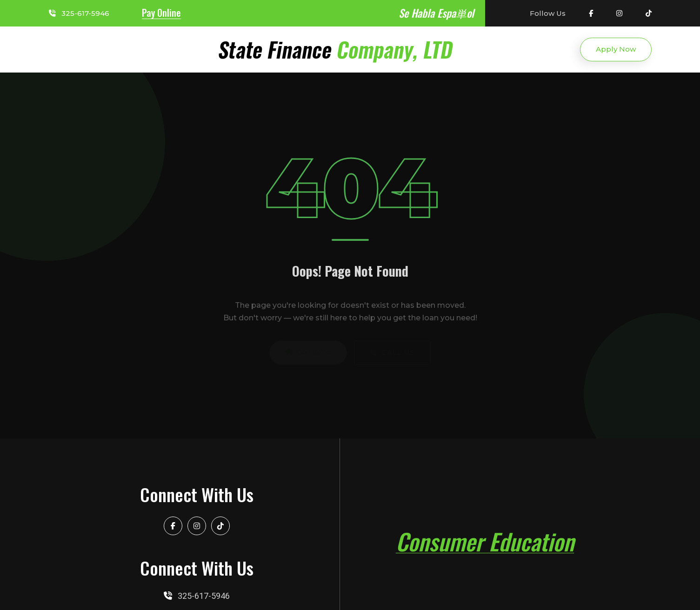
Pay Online (161, 13)
